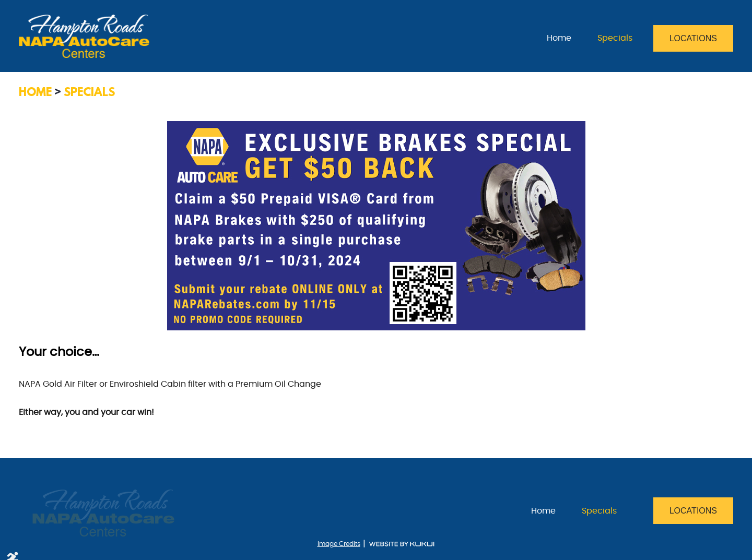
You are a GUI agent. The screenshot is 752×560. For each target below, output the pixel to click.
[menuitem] (559, 38)
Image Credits (339, 544)
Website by (402, 544)
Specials (615, 38)
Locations (693, 38)
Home (559, 38)
